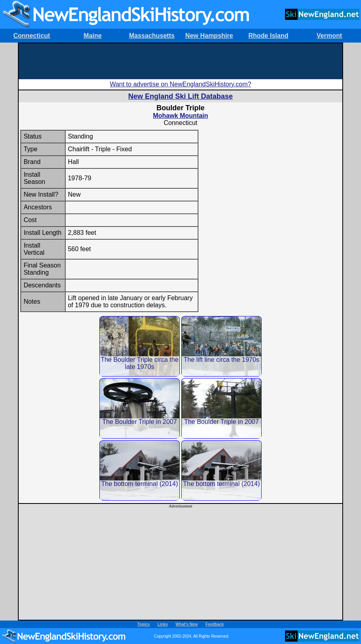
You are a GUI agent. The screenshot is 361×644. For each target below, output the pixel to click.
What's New (187, 624)
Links (163, 624)
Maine (92, 36)
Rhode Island (268, 36)
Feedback (215, 624)
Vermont (329, 36)
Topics (143, 624)
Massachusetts (152, 36)
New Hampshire (209, 36)
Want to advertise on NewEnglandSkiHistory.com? (180, 84)
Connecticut (31, 36)
